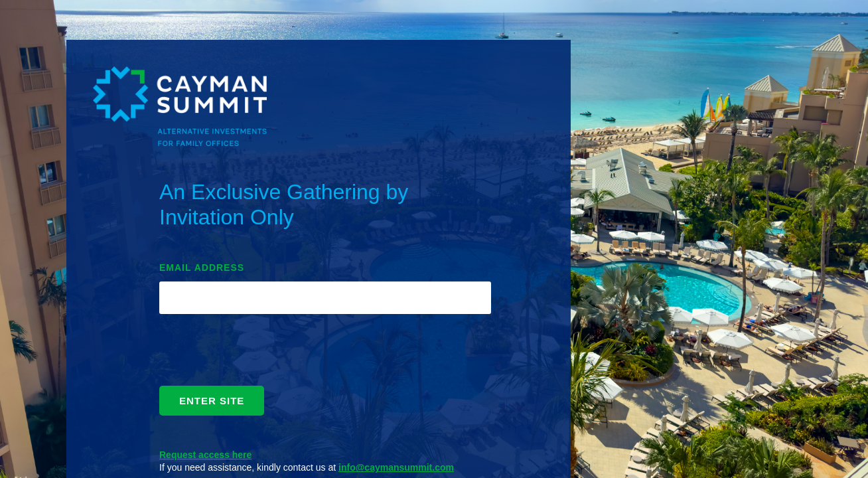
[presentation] (260, 353)
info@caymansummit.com (396, 467)
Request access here (205, 455)
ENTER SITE (212, 401)
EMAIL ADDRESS (202, 268)
